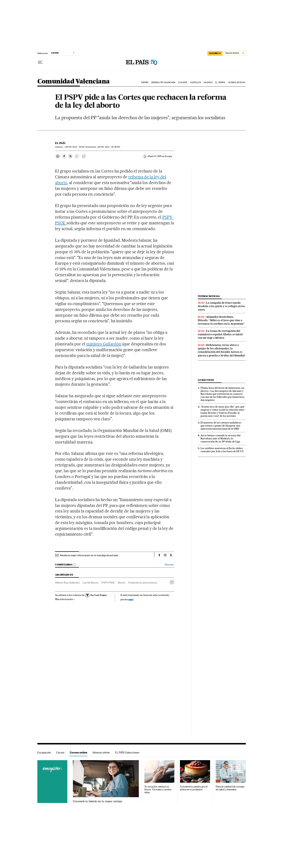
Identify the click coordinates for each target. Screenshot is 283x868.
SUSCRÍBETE (215, 53)
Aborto (122, 583)
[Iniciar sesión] (235, 53)
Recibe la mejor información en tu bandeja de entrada (89, 555)
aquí (131, 599)
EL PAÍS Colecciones (127, 752)
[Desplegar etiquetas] (172, 582)
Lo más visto (206, 380)
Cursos (60, 752)
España (145, 82)
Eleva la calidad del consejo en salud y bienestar (230, 788)
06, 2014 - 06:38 (74, 147)
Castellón (195, 82)
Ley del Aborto (91, 583)
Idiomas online (101, 752)
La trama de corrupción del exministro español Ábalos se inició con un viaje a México (220, 334)
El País (60, 143)
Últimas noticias (237, 82)
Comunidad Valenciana (74, 82)
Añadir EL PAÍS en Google (160, 156)
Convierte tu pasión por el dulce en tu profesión (194, 788)
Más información (65, 599)
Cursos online (79, 752)
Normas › (170, 565)
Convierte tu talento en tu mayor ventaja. (98, 801)
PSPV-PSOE (108, 583)
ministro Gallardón (104, 344)
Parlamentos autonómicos (143, 583)
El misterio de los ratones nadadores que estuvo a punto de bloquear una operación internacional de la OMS (221, 426)
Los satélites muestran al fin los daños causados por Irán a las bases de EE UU (222, 450)
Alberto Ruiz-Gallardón (67, 583)
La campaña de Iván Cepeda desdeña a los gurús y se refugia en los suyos (221, 306)
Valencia (208, 82)
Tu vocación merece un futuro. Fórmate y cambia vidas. (158, 790)
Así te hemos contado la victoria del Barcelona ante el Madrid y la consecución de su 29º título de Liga (220, 438)
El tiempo (220, 82)
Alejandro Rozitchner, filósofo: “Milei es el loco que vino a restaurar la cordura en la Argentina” (221, 320)
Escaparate (44, 752)
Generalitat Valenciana (163, 82)
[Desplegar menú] (40, 62)
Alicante (183, 82)
